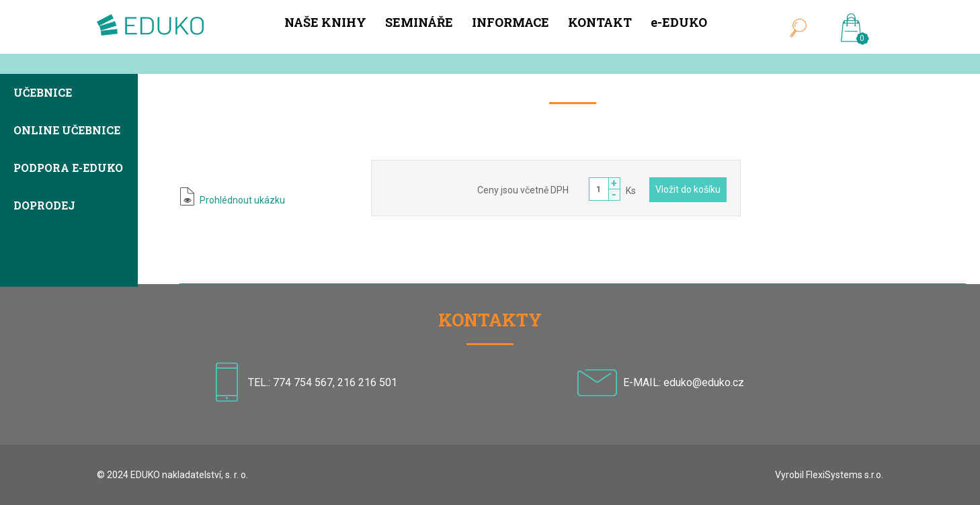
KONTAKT (600, 22)
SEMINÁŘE (419, 22)
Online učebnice (67, 131)
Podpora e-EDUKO (68, 169)
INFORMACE (511, 22)
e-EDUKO (679, 22)
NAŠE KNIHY (325, 22)
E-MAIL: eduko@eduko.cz (684, 382)
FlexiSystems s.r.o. (845, 475)
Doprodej (44, 206)
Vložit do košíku (688, 189)
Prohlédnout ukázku (242, 200)
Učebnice (43, 93)
